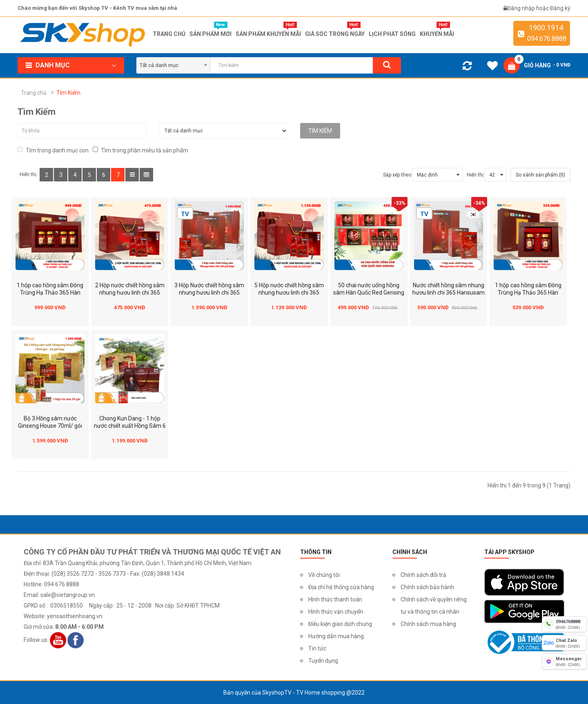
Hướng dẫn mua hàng (336, 636)
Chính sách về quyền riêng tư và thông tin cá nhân (434, 606)
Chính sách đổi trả (423, 575)
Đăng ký (560, 8)
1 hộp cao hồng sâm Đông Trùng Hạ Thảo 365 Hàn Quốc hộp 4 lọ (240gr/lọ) (50, 293)
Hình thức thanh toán (335, 599)
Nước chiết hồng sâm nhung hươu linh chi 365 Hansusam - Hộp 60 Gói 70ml (449, 293)
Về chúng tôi (324, 575)
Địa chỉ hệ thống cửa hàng (341, 587)
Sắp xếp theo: (398, 175)
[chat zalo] (564, 643)
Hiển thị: (476, 175)
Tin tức (317, 648)
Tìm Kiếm (68, 93)
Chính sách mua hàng (428, 624)
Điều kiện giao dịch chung (340, 624)
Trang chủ (34, 93)
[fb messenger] (564, 662)
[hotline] (564, 624)
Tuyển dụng (323, 661)
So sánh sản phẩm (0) (540, 175)
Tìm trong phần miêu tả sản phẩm (140, 150)
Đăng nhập (522, 8)
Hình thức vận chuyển (336, 612)
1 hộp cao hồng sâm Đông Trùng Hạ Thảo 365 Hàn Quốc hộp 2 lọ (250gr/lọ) (528, 293)
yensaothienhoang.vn (75, 616)
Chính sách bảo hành (427, 587)
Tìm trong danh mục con (53, 150)
